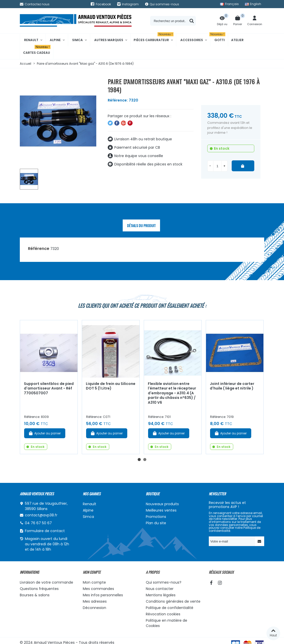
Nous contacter (160, 589)
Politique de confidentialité (170, 608)
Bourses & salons (35, 595)
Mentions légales (161, 595)
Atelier (237, 40)
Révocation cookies (163, 614)
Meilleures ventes (161, 510)
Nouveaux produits (162, 504)
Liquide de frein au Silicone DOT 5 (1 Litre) (111, 386)
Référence (39, 249)
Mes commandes (98, 589)
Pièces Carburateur (154, 38)
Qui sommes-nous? (164, 582)
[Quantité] (217, 166)
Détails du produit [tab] (141, 225)
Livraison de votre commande (46, 582)
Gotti (218, 38)
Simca (77, 40)
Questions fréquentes (39, 589)
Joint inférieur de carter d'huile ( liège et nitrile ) (232, 386)
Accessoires (192, 40)
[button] (139, 460)
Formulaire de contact (45, 531)
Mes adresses (95, 601)
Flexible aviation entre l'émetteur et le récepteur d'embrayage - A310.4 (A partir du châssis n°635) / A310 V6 (172, 393)
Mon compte (94, 582)
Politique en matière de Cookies (167, 623)
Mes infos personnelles (103, 595)
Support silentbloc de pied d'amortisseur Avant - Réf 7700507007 (49, 388)
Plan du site (156, 523)
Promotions (156, 517)
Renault (31, 40)
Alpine (55, 40)
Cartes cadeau (37, 51)
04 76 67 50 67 (38, 523)
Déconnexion (94, 608)
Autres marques (109, 40)
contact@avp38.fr (41, 515)
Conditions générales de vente (173, 601)
